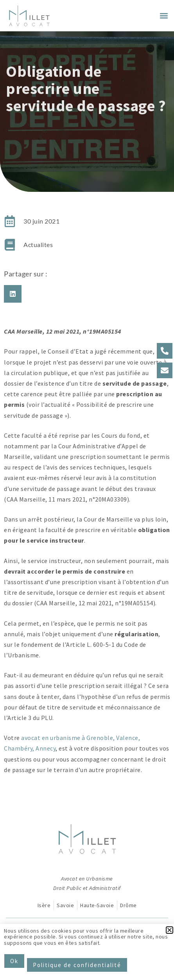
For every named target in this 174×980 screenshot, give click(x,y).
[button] (164, 16)
